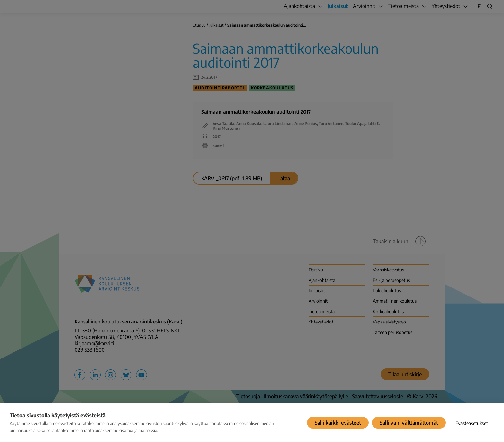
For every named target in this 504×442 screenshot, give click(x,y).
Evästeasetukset (472, 423)
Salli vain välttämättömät (409, 423)
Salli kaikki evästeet (338, 423)
